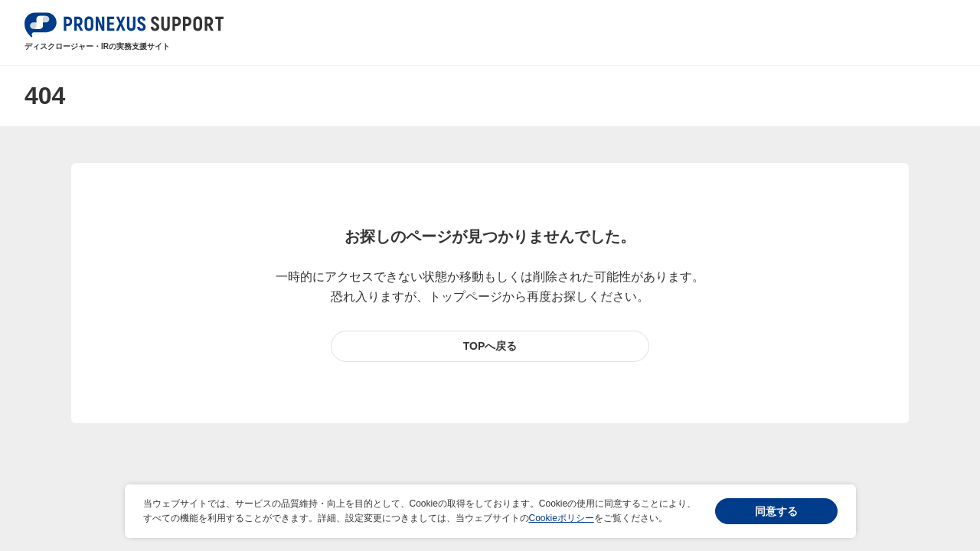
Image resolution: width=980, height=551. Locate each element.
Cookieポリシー (562, 518)
